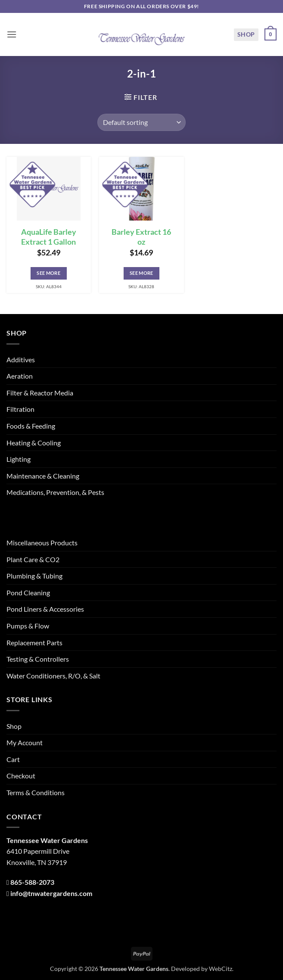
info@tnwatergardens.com (51, 893)
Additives (21, 359)
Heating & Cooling (34, 443)
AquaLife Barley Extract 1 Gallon (49, 237)
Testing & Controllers (38, 659)
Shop (246, 34)
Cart (13, 759)
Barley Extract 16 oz (141, 237)
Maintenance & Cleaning (43, 476)
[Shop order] (141, 122)
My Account (25, 742)
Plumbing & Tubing (34, 576)
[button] (12, 34)
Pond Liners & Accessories (45, 609)
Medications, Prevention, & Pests (55, 492)
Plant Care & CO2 (33, 559)
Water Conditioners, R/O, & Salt (53, 676)
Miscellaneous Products (42, 543)
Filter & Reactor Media (40, 393)
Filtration (20, 409)
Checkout (21, 776)
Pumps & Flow (28, 626)
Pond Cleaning (28, 593)
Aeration (20, 376)
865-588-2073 (32, 882)
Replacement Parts (34, 642)
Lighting (19, 459)
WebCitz (221, 969)
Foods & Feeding (31, 426)
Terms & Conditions (36, 792)
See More (48, 273)
